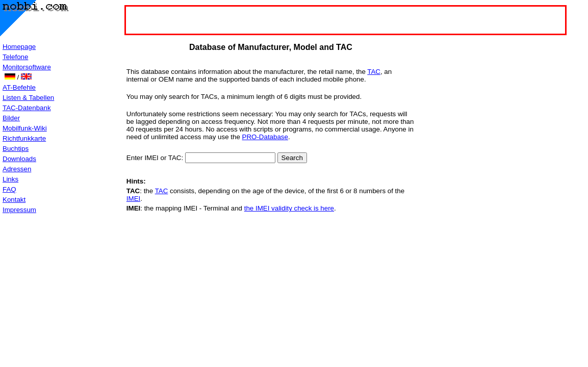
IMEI (133, 199)
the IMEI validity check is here (289, 208)
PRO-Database (265, 137)
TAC (374, 72)
